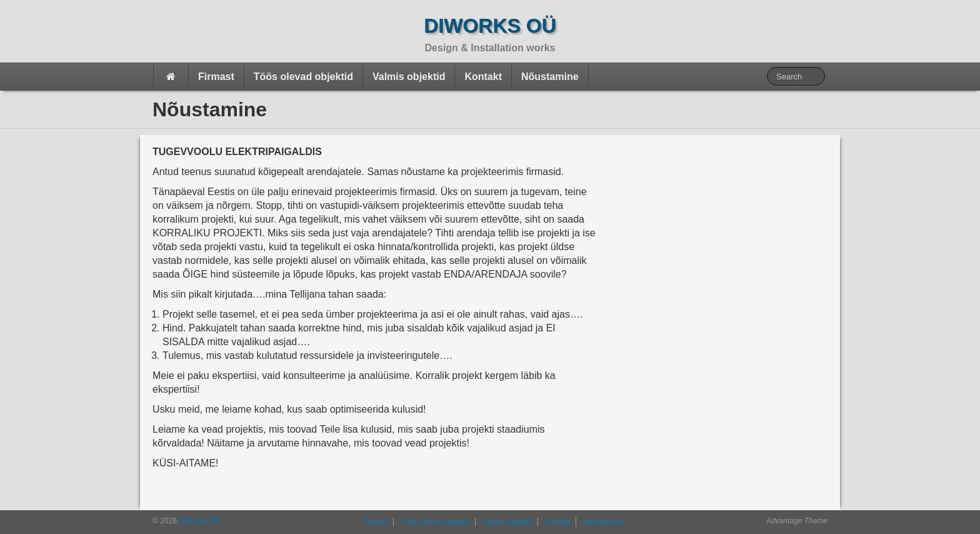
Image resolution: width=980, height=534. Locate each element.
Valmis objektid (409, 77)
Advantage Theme (797, 521)
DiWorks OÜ (490, 26)
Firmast (216, 77)
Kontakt (483, 77)
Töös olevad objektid (303, 77)
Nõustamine (550, 77)
